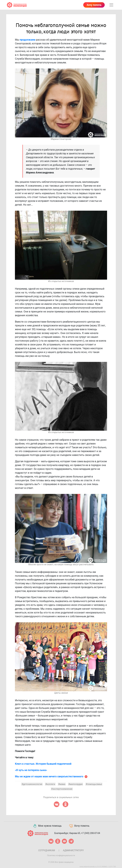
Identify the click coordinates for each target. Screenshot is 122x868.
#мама (62, 784)
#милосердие (75, 784)
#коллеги (50, 784)
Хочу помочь (94, 5)
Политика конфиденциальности (61, 855)
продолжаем (28, 40)
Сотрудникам (47, 850)
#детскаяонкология (32, 784)
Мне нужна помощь (47, 826)
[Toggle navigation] (111, 5)
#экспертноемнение (62, 789)
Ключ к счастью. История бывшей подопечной (43, 764)
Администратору (73, 850)
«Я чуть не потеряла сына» (31, 770)
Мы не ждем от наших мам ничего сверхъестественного (49, 776)
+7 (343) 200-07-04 (91, 833)
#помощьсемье (94, 784)
